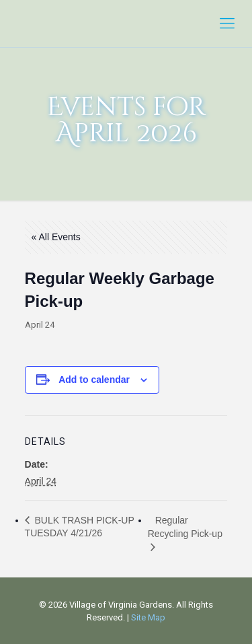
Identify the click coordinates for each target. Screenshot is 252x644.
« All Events (56, 237)
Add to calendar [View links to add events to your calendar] (94, 380)
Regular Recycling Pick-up (185, 527)
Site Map (148, 617)
